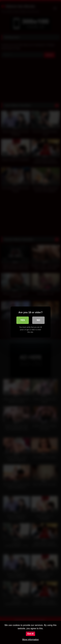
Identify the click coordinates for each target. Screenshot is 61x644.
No (38, 320)
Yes (23, 320)
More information (30, 640)
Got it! (30, 634)
